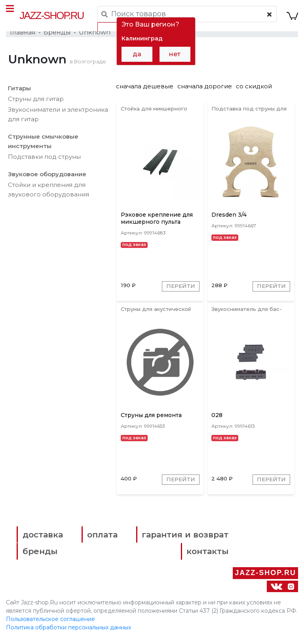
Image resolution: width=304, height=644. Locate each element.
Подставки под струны (44, 158)
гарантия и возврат (178, 540)
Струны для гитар (36, 100)
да (137, 54)
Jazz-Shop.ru (52, 15)
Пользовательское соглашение (50, 623)
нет (175, 54)
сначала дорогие (205, 88)
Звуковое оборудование (47, 176)
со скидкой (254, 88)
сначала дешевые (145, 88)
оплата (99, 540)
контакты (200, 556)
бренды (42, 556)
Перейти (180, 290)
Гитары (19, 90)
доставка (44, 540)
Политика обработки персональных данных (68, 632)
